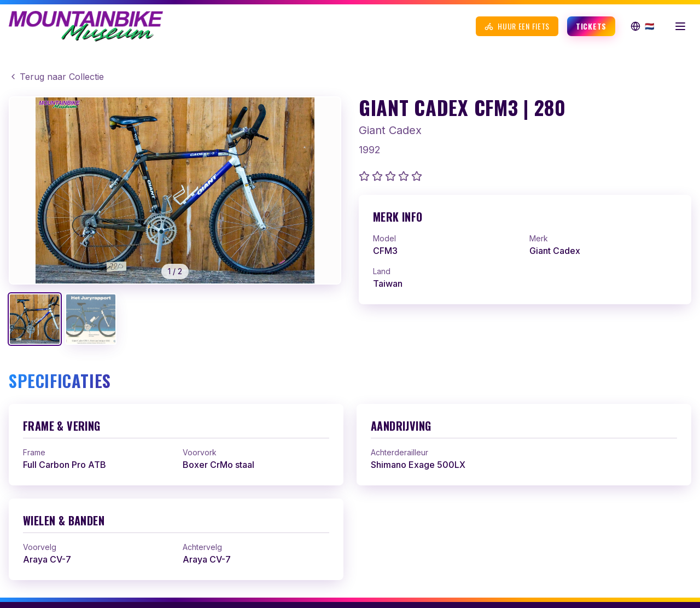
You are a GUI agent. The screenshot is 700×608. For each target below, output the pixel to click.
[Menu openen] (680, 26)
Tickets (591, 26)
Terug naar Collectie (56, 77)
